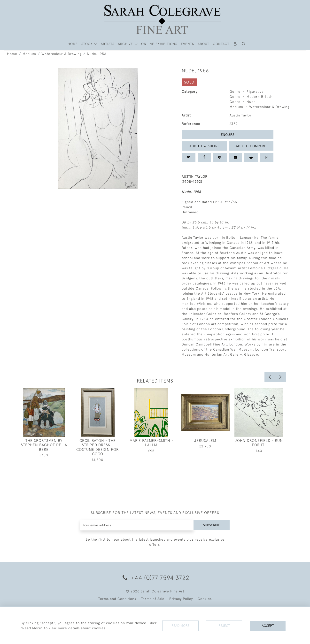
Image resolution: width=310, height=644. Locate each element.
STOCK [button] (88, 44)
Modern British (260, 97)
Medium (29, 54)
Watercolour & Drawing (62, 54)
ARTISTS (108, 44)
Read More (180, 626)
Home (12, 54)
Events (187, 44)
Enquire (228, 135)
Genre (235, 92)
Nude (251, 102)
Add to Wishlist (204, 146)
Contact (221, 44)
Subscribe (211, 525)
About (203, 44)
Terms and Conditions (117, 599)
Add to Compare (251, 146)
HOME (73, 44)
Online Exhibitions (159, 44)
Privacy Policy (181, 599)
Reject (224, 626)
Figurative (255, 92)
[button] (244, 44)
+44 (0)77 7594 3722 (155, 578)
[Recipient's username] (137, 525)
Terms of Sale (153, 599)
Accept (268, 626)
